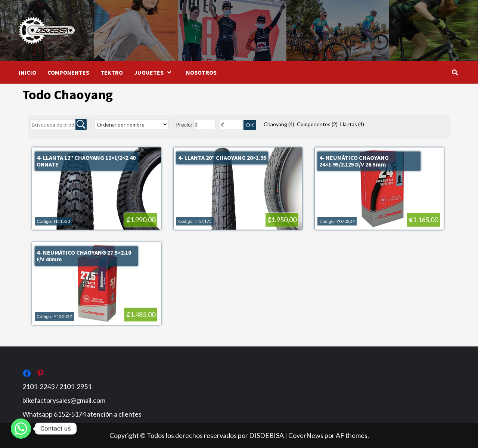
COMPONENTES (68, 72)
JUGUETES (154, 72)
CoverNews (306, 435)
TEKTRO (112, 72)
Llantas (352, 124)
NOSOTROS (201, 72)
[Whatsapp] (21, 429)
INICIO (27, 72)
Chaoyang (279, 124)
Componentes (317, 124)
